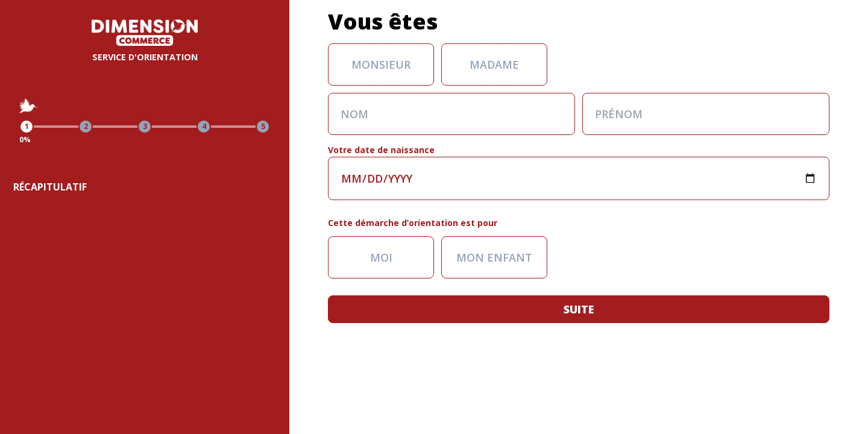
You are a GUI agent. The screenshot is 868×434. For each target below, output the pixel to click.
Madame (494, 64)
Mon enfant (494, 257)
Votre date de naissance (381, 150)
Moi (381, 257)
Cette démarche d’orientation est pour (413, 223)
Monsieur (381, 64)
